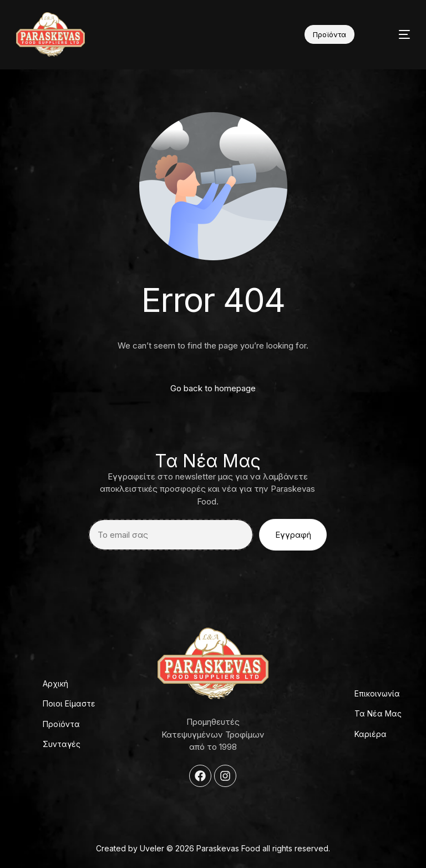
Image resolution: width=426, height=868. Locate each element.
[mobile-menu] (394, 34)
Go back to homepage (213, 388)
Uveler (152, 848)
